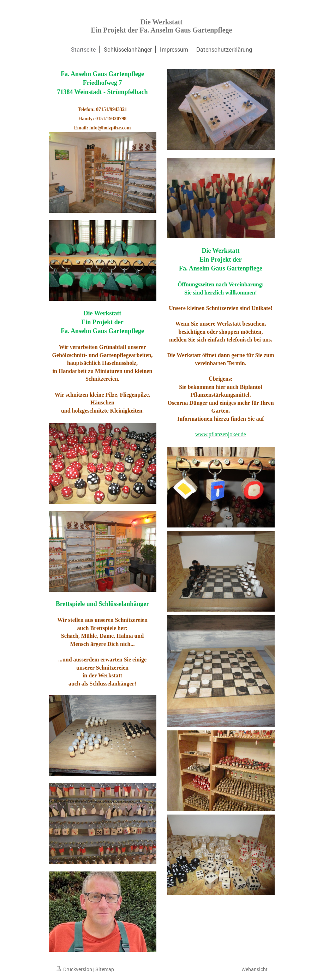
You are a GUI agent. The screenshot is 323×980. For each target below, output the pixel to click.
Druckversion (74, 969)
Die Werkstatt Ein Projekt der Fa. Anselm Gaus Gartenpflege (162, 26)
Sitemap (105, 969)
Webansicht (255, 969)
